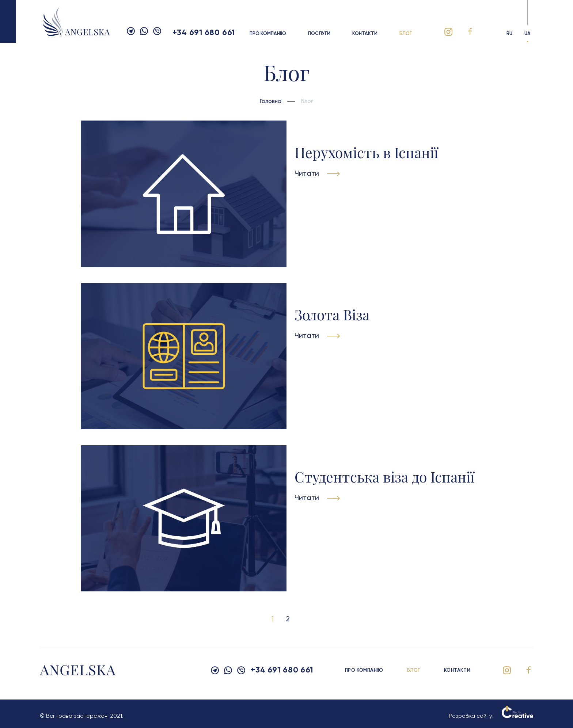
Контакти (365, 34)
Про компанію (268, 34)
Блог (406, 34)
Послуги (319, 34)
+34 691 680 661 (204, 33)
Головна (271, 101)
